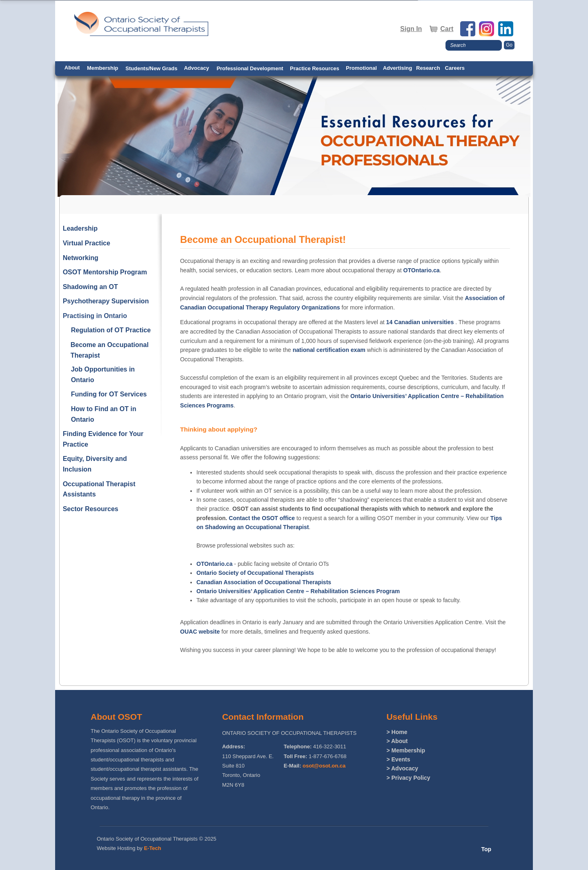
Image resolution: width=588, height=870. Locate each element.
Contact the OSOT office (262, 518)
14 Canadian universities (420, 322)
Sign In (411, 29)
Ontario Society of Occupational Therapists (255, 573)
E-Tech (152, 848)
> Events (398, 759)
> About (397, 741)
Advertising (398, 68)
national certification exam (329, 350)
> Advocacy (402, 768)
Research (428, 68)
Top (486, 849)
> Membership (406, 750)
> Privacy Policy (408, 778)
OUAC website (200, 632)
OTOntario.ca (421, 270)
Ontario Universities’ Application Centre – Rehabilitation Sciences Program (298, 591)
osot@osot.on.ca (324, 766)
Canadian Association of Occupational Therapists (264, 582)
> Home (397, 732)
